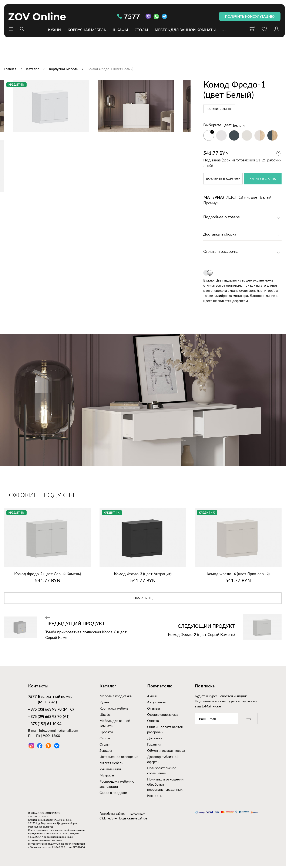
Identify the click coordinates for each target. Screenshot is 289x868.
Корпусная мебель (87, 29)
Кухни (54, 29)
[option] (95, 142)
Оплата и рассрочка (221, 252)
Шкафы (120, 29)
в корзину (223, 179)
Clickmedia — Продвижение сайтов (123, 818)
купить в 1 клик (263, 179)
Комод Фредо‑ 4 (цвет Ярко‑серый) (238, 574)
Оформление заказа (163, 714)
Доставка (155, 738)
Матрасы (107, 775)
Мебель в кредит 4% (116, 696)
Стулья (105, 744)
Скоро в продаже (113, 793)
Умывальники (110, 769)
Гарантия (154, 744)
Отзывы (154, 708)
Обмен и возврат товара (166, 750)
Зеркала (106, 750)
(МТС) (51, 710)
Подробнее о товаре (222, 217)
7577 (129, 16)
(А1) (49, 717)
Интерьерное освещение (119, 757)
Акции (152, 696)
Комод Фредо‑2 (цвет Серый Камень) (48, 574)
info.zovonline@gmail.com (59, 730)
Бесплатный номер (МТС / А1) (50, 699)
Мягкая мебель (111, 763)
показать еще (143, 598)
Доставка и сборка (220, 234)
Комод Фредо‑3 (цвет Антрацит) (143, 574)
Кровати (106, 732)
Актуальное (156, 702)
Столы (141, 29)
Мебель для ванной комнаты (185, 29)
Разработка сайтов (112, 814)
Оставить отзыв (219, 109)
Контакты (155, 795)
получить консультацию (250, 16)
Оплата (153, 721)
